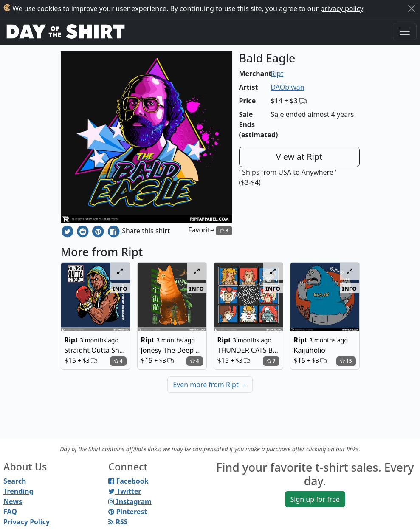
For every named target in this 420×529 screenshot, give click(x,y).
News (13, 501)
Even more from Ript (210, 385)
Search (15, 481)
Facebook (128, 481)
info (120, 288)
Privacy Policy (27, 522)
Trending (18, 491)
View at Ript (299, 157)
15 (346, 361)
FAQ (10, 512)
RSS (118, 522)
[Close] (412, 8)
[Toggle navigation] (405, 31)
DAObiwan (288, 87)
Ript (277, 74)
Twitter (125, 491)
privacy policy (342, 8)
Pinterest (128, 512)
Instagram (130, 501)
